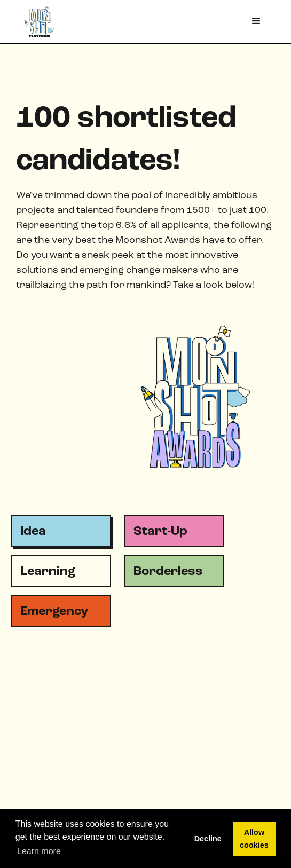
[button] (256, 21)
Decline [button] (208, 839)
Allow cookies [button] (254, 839)
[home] (35, 21)
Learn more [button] (39, 851)
